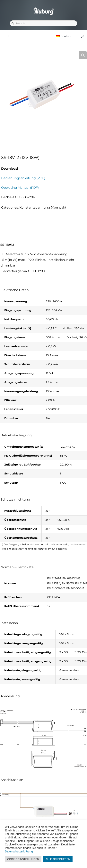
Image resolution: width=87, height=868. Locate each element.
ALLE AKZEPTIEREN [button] (58, 859)
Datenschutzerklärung (19, 851)
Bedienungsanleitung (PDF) (23, 178)
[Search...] (43, 23)
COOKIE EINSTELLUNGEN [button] (23, 859)
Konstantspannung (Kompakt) (43, 207)
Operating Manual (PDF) (20, 188)
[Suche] (13, 23)
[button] (83, 55)
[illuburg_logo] (44, 7)
